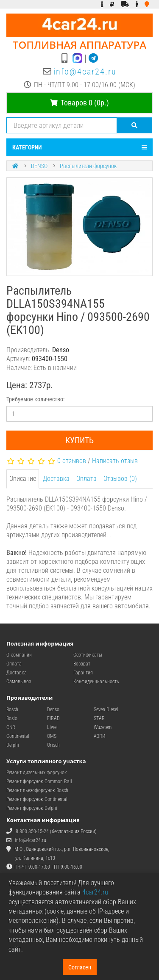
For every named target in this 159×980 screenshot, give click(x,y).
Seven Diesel (106, 709)
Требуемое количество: (35, 399)
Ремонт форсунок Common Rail (39, 781)
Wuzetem (103, 727)
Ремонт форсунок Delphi (32, 808)
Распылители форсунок (88, 166)
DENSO (39, 166)
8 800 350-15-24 (32, 831)
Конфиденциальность (96, 682)
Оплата (86, 479)
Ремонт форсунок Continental (37, 799)
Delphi (13, 745)
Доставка (56, 479)
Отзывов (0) (120, 479)
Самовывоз (19, 682)
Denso (53, 709)
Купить (79, 440)
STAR (99, 718)
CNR (11, 727)
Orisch (53, 745)
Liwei (52, 727)
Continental (18, 736)
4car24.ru (95, 892)
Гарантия (83, 673)
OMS (52, 736)
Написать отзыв (115, 461)
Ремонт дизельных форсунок (37, 773)
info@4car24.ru (85, 72)
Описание (23, 479)
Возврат (82, 664)
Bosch (12, 709)
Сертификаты (88, 655)
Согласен (80, 967)
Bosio (12, 718)
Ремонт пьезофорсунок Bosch (37, 790)
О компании (19, 655)
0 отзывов (72, 461)
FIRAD (53, 718)
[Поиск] (135, 125)
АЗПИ (99, 736)
